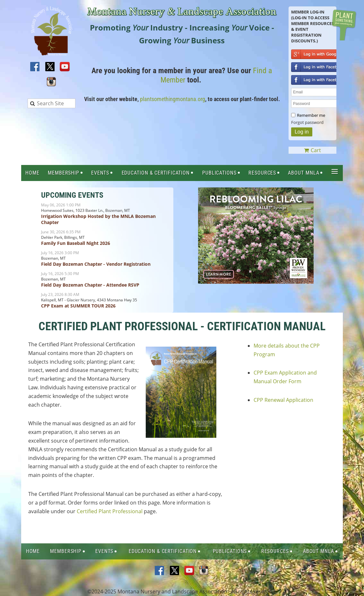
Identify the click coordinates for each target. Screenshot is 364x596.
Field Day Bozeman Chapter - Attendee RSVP (90, 285)
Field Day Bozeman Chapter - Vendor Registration (96, 264)
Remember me (311, 115)
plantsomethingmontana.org (173, 99)
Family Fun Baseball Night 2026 (76, 243)
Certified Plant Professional (110, 511)
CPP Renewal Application (283, 400)
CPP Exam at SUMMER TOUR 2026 (78, 306)
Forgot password (307, 122)
